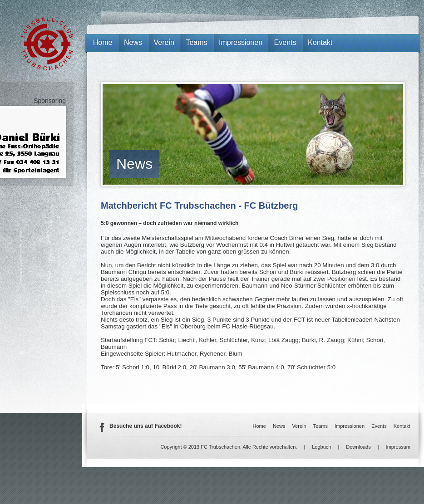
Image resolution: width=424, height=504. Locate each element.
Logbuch (321, 447)
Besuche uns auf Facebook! (145, 426)
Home (103, 42)
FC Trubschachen (47, 44)
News (134, 164)
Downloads (358, 447)
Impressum (398, 447)
